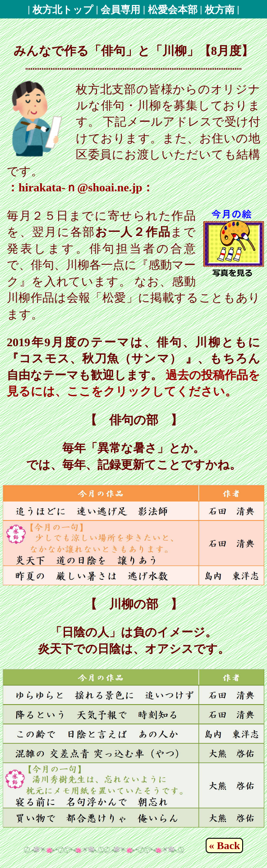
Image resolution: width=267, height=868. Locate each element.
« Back (224, 845)
